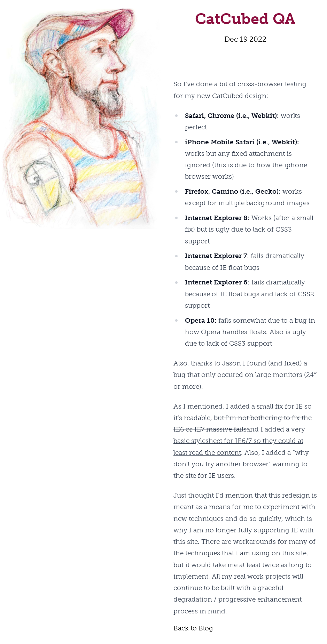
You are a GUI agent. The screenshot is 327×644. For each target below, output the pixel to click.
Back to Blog (193, 628)
